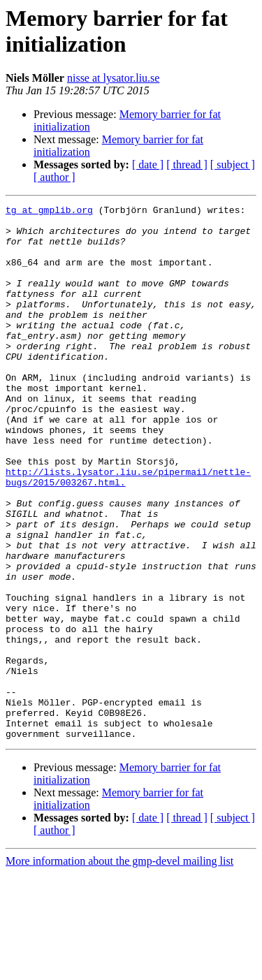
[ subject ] (233, 164)
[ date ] (148, 164)
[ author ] (54, 177)
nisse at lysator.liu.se (113, 78)
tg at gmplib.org (49, 212)
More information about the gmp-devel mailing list (119, 968)
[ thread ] (187, 164)
